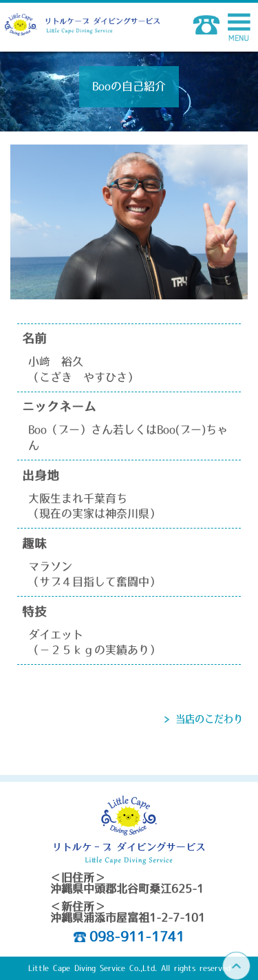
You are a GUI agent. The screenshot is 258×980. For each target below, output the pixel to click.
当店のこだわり (209, 719)
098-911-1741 (137, 937)
